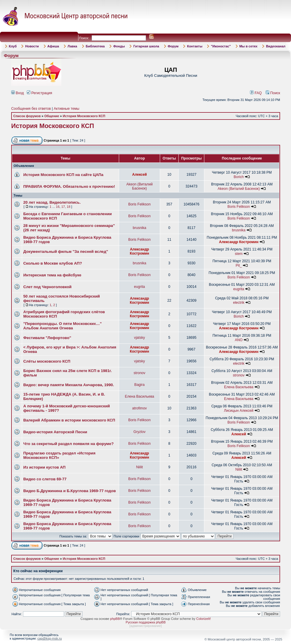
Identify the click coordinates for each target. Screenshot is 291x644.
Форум (173, 46)
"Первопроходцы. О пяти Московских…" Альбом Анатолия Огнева (63, 326)
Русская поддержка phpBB (145, 622)
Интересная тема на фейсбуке (52, 275)
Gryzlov (140, 432)
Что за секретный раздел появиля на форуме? (69, 444)
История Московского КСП (84, 116)
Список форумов (27, 116)
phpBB (115, 619)
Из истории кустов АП (44, 467)
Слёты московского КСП (47, 361)
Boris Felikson (139, 204)
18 (68, 207)
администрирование (146, 626)
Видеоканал (276, 46)
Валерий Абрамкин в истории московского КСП (69, 420)
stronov (139, 373)
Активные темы (66, 109)
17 (63, 207)
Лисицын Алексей (239, 411)
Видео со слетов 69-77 (45, 479)
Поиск (273, 93)
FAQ (256, 93)
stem (239, 254)
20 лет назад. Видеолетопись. (52, 202)
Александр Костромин (239, 242)
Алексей (139, 175)
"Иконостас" (221, 46)
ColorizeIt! (203, 619)
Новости (32, 46)
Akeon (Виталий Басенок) (139, 186)
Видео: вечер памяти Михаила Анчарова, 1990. (69, 385)
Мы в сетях (248, 46)
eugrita (140, 287)
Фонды (119, 46)
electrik (239, 303)
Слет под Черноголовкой (47, 287)
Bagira (140, 385)
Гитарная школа (146, 46)
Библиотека (95, 46)
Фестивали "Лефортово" (47, 338)
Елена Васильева (239, 387)
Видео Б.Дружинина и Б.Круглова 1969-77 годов (70, 491)
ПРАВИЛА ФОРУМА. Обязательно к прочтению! (69, 186)
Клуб (13, 46)
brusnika (139, 228)
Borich (239, 177)
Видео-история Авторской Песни (55, 432)
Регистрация (40, 93)
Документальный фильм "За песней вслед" (66, 252)
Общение (52, 116)
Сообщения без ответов (31, 109)
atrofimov (139, 408)
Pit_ (239, 265)
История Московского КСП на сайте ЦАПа (63, 175)
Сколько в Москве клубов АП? (53, 263)
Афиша (53, 46)
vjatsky (140, 338)
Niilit (140, 467)
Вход (18, 93)
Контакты (195, 46)
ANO (239, 340)
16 (58, 207)
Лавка (72, 46)
